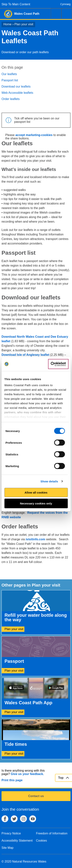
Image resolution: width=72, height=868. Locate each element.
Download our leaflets (16, 86)
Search (56, 14)
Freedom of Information (52, 833)
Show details (49, 481)
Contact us (36, 796)
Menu (67, 14)
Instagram (23, 819)
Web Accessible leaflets (17, 93)
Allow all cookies (36, 492)
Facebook (5, 819)
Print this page (12, 780)
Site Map (7, 848)
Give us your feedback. (27, 774)
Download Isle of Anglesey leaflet (25, 355)
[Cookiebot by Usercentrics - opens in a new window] (58, 364)
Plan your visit (24, 24)
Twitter (14, 819)
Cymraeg (65, 4)
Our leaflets (9, 74)
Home (7, 24)
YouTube (33, 819)
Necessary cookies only (36, 503)
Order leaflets (11, 99)
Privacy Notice (11, 833)
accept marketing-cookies (34, 135)
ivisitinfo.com (35, 539)
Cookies (42, 841)
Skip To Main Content (16, 4)
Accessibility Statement (17, 841)
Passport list (10, 80)
